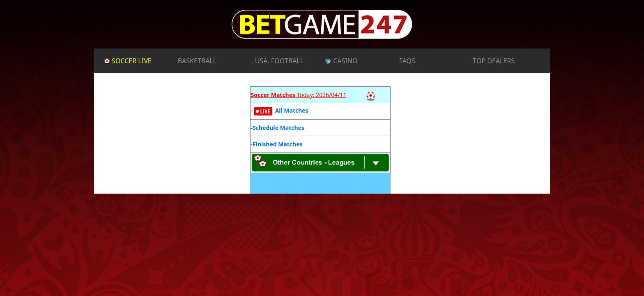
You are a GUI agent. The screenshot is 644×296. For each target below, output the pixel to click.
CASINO (341, 61)
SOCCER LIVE (139, 60)
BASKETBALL (197, 61)
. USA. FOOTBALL (277, 61)
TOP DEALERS (494, 61)
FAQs (407, 61)
